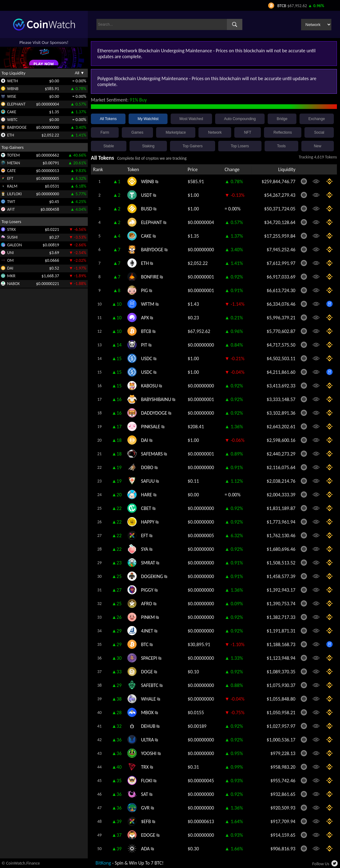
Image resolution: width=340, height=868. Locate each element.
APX (145, 318)
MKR (11, 276)
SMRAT (148, 563)
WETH (13, 81)
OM (10, 260)
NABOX (13, 284)
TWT (11, 202)
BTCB (146, 331)
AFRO (147, 604)
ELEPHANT (16, 104)
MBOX (147, 713)
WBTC (12, 120)
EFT (10, 178)
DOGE (147, 672)
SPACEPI (149, 658)
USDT (146, 195)
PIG (144, 290)
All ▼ (80, 73)
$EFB (146, 821)
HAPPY (148, 522)
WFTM (148, 304)
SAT (144, 794)
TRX (145, 767)
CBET (146, 508)
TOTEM (13, 155)
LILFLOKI (14, 194)
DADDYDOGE (154, 413)
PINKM (148, 617)
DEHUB (148, 726)
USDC (147, 358)
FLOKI (147, 781)
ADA (145, 849)
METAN (14, 163)
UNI (11, 253)
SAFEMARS (152, 454)
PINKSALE (151, 427)
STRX (11, 229)
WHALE (148, 699)
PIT (144, 345)
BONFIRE (150, 277)
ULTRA (147, 740)
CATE (11, 171)
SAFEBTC (150, 685)
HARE (147, 495)
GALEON (15, 245)
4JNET (147, 631)
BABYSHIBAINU (156, 399)
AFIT (11, 209)
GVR (145, 808)
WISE (12, 96)
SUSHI (12, 237)
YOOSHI (149, 753)
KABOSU (149, 386)
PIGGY (147, 590)
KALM (12, 186)
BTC (145, 644)
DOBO (147, 467)
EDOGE (148, 835)
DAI (10, 268)
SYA (144, 549)
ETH (11, 135)
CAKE (12, 112)
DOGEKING (152, 576)
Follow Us (321, 864)
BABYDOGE (17, 127)
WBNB (13, 89)
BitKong (103, 863)
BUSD (147, 209)
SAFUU (148, 481)
